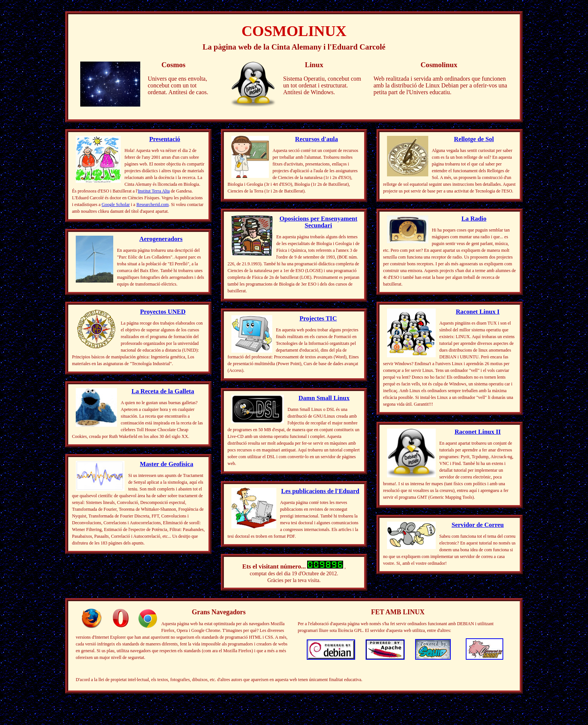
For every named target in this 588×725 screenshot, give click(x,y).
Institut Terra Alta (154, 191)
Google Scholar (116, 205)
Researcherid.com (153, 205)
